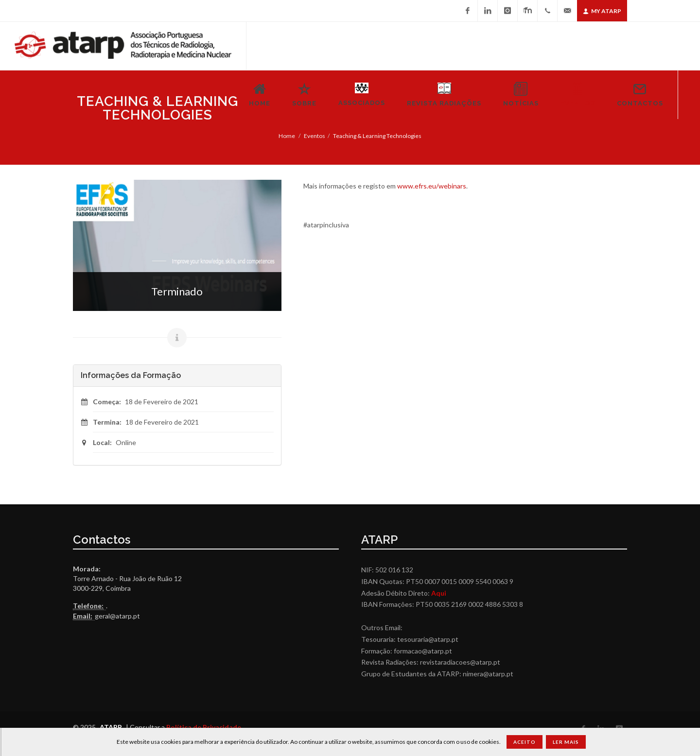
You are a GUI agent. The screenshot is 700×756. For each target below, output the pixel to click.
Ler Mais (566, 742)
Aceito (525, 742)
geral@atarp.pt (117, 616)
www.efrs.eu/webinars (432, 186)
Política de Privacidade (204, 727)
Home (287, 136)
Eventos (315, 136)
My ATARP (602, 11)
